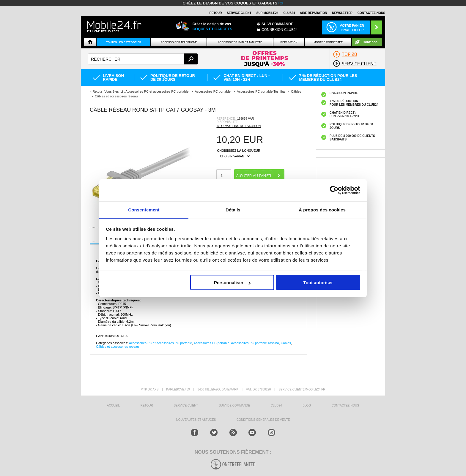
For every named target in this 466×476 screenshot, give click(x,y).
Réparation (289, 42)
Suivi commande (277, 24)
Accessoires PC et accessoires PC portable (160, 343)
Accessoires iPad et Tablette (240, 42)
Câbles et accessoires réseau (117, 347)
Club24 (289, 13)
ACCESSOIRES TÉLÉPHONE (179, 42)
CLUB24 (276, 405)
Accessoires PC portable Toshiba (255, 343)
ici (281, 3)
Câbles (286, 343)
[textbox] (143, 59)
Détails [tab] (233, 209)
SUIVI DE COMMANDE (234, 405)
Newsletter (342, 13)
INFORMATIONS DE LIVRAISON (238, 126)
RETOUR (216, 13)
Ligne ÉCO (370, 42)
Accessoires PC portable (211, 343)
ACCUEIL (113, 405)
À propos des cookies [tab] (322, 209)
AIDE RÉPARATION (313, 13)
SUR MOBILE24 (267, 13)
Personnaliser (232, 283)
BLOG (307, 405)
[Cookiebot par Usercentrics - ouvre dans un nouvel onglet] (334, 190)
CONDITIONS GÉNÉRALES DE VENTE (263, 420)
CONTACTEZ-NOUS (371, 13)
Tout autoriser (318, 283)
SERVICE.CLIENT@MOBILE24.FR (302, 389)
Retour (97, 91)
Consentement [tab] (144, 209)
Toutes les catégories (124, 42)
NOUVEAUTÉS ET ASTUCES (196, 420)
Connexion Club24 (280, 30)
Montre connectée (328, 42)
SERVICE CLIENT (239, 13)
